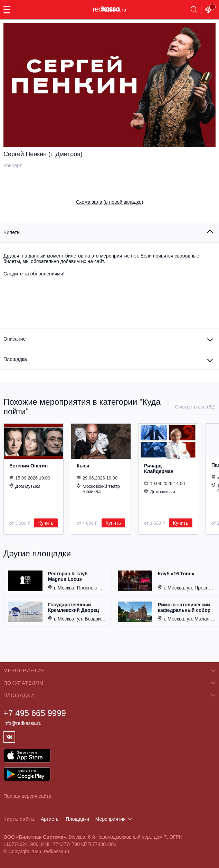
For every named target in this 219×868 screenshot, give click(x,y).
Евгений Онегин (28, 466)
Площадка (15, 359)
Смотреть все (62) (195, 407)
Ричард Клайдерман (159, 468)
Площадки (77, 819)
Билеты (12, 232)
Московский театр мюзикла (98, 489)
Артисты (50, 819)
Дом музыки (25, 486)
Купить (46, 523)
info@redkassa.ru (22, 723)
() (110, 202)
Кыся (83, 466)
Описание (15, 339)
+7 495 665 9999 (35, 713)
